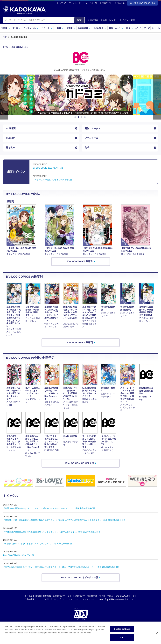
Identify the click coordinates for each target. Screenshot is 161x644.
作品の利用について (34, 599)
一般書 (59, 28)
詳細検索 (93, 20)
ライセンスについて (76, 596)
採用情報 (47, 596)
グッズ (147, 28)
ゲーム (138, 28)
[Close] (157, 639)
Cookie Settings (122, 635)
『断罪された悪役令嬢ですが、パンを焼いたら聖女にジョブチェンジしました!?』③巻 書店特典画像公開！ (50, 508)
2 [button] (79, 117)
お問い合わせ (50, 599)
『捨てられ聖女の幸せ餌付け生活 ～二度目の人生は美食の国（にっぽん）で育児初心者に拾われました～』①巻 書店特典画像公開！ (61, 567)
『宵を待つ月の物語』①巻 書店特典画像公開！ (53, 180)
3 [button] (82, 117)
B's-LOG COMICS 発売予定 (80, 463)
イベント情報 (127, 20)
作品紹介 (10, 138)
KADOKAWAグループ (125, 596)
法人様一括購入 (106, 596)
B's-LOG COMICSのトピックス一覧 (80, 577)
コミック (47, 28)
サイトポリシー (87, 599)
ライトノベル (31, 28)
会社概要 (29, 596)
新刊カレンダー (109, 20)
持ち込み (10, 147)
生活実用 (100, 28)
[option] (81, 95)
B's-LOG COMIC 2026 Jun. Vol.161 (19, 555)
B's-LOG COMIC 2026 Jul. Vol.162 (48, 168)
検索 (79, 20)
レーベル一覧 (91, 3)
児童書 (71, 28)
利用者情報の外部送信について (123, 599)
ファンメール (91, 138)
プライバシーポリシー (69, 599)
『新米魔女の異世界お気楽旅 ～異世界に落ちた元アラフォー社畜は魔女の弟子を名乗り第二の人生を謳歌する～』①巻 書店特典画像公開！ (64, 520)
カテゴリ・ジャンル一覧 (70, 3)
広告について (59, 596)
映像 (130, 28)
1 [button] (76, 117)
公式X (88, 147)
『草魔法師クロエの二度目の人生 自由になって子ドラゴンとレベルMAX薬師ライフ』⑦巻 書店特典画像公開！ (52, 532)
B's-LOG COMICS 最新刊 (80, 342)
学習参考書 (84, 28)
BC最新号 (11, 128)
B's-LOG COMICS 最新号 (80, 261)
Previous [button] (4, 97)
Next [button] (157, 97)
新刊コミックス (93, 128)
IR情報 (38, 596)
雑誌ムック (116, 28)
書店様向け (92, 596)
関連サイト (107, 3)
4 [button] (85, 117)
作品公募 (121, 3)
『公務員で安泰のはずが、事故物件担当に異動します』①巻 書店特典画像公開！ (39, 544)
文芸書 (6, 28)
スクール (156, 28)
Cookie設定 (102, 599)
